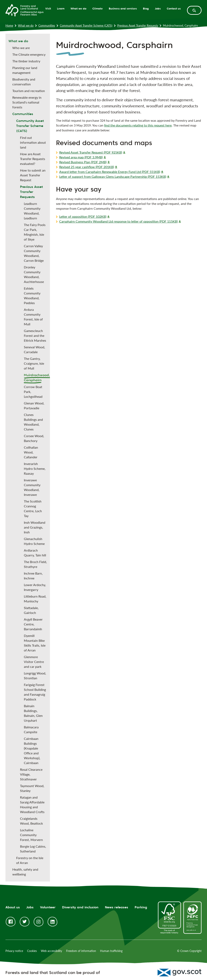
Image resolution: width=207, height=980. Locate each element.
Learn (61, 8)
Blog (146, 8)
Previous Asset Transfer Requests (138, 26)
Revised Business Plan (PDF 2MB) (83, 162)
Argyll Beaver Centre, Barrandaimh (33, 624)
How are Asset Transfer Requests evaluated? (33, 159)
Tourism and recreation (29, 91)
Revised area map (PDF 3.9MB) (81, 157)
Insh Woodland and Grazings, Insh (35, 527)
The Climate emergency (29, 54)
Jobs (158, 8)
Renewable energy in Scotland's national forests (27, 102)
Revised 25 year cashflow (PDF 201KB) (87, 167)
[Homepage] (24, 10)
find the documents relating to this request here (138, 125)
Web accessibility (51, 951)
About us (13, 907)
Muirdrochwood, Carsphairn (37, 378)
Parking (141, 907)
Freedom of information (81, 951)
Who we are (21, 48)
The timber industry (26, 61)
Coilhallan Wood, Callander (31, 452)
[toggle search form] (194, 10)
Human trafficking (111, 951)
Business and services (123, 8)
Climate (98, 8)
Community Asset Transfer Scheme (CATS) (86, 26)
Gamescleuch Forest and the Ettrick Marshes (35, 336)
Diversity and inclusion (80, 907)
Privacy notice (14, 951)
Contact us (174, 8)
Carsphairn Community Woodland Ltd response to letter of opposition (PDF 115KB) (118, 221)
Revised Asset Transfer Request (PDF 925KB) (91, 152)
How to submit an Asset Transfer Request (33, 175)
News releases (117, 907)
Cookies (32, 951)
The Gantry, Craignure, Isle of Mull (34, 363)
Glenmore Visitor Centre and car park (34, 662)
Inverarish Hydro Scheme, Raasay (35, 469)
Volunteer (48, 907)
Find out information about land (33, 142)
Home (9, 26)
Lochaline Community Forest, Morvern (31, 835)
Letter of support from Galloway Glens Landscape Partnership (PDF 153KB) (113, 176)
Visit (48, 8)
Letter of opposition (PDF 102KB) (83, 216)
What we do (78, 8)
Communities (47, 26)
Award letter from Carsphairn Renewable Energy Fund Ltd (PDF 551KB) (110, 172)
